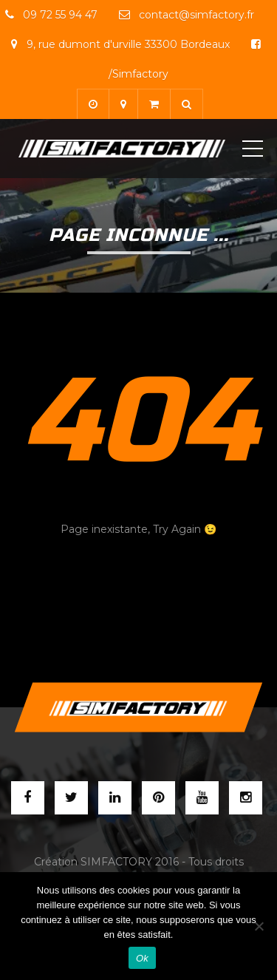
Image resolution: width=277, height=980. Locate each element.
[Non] (259, 926)
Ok (142, 958)
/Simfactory (138, 74)
